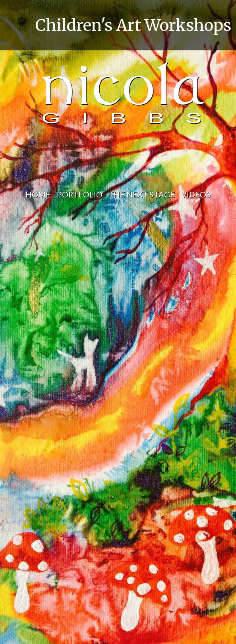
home (38, 194)
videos (196, 194)
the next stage (142, 194)
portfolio (80, 194)
